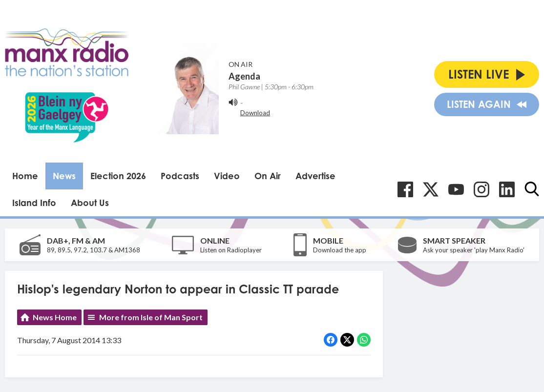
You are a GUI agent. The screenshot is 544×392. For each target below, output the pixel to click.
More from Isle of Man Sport (151, 317)
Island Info (34, 203)
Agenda (244, 76)
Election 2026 (118, 176)
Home (25, 176)
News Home (55, 317)
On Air (268, 176)
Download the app (340, 250)
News (64, 176)
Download (255, 113)
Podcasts (180, 176)
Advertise (315, 176)
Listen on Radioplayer (231, 250)
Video (227, 176)
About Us (90, 203)
